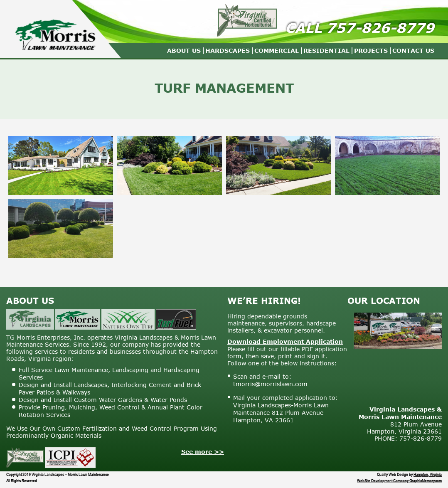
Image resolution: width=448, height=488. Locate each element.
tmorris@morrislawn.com (270, 384)
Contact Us (413, 51)
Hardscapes (228, 51)
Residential (326, 51)
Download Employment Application (285, 341)
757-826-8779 (380, 28)
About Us (184, 51)
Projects (371, 51)
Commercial (277, 51)
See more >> (203, 452)
